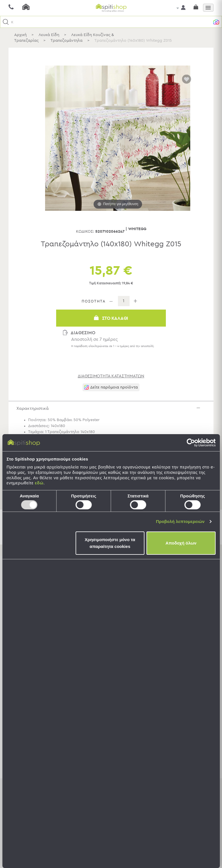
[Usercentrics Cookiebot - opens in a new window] (191, 443)
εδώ (39, 483)
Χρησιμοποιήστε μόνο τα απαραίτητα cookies (110, 543)
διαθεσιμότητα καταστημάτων (111, 376)
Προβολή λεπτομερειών (180, 521)
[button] (6, 22)
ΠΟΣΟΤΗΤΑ (94, 301)
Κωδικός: (85, 232)
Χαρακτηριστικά (112, 410)
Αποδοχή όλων (181, 543)
